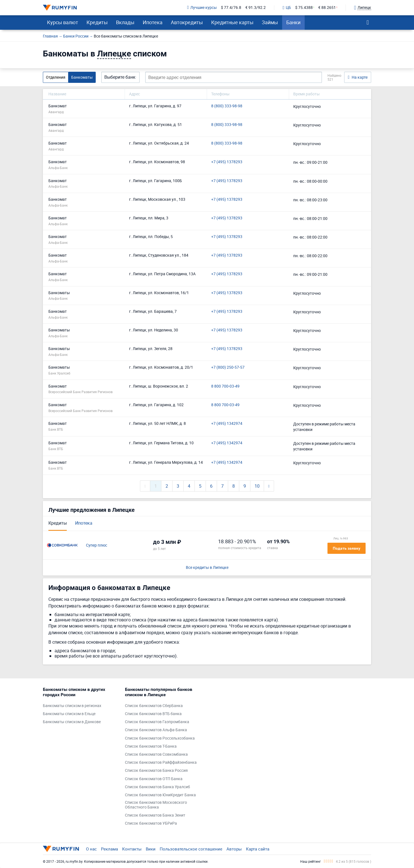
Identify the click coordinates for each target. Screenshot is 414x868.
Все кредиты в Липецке (207, 568)
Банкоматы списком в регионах (72, 706)
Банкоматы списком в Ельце (69, 714)
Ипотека (153, 22)
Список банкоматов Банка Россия (156, 771)
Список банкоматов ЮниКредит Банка (160, 795)
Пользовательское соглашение (191, 849)
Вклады (125, 22)
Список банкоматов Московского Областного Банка (156, 805)
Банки (293, 22)
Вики (151, 849)
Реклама (109, 849)
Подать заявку (347, 548)
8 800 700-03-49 (225, 386)
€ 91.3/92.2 (256, 8)
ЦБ (287, 8)
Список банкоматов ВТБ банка (153, 714)
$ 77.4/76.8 (231, 8)
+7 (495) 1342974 (227, 424)
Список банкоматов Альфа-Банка (156, 730)
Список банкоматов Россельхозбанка (160, 738)
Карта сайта (258, 849)
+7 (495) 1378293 (227, 162)
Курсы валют (63, 22)
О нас (91, 849)
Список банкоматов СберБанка (154, 706)
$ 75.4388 (304, 8)
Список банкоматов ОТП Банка (154, 779)
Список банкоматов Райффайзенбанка (161, 762)
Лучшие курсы (202, 8)
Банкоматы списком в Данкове (72, 722)
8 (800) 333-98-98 (227, 106)
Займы (270, 22)
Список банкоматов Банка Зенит (155, 815)
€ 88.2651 (327, 8)
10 (257, 486)
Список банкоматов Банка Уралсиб (157, 787)
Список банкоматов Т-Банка (151, 746)
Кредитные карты (232, 22)
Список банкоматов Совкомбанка (156, 754)
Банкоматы (82, 77)
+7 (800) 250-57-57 (228, 367)
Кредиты (97, 22)
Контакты (132, 849)
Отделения (56, 77)
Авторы (234, 849)
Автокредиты (187, 22)
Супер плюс (97, 545)
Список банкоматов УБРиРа (151, 823)
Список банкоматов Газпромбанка (157, 722)
